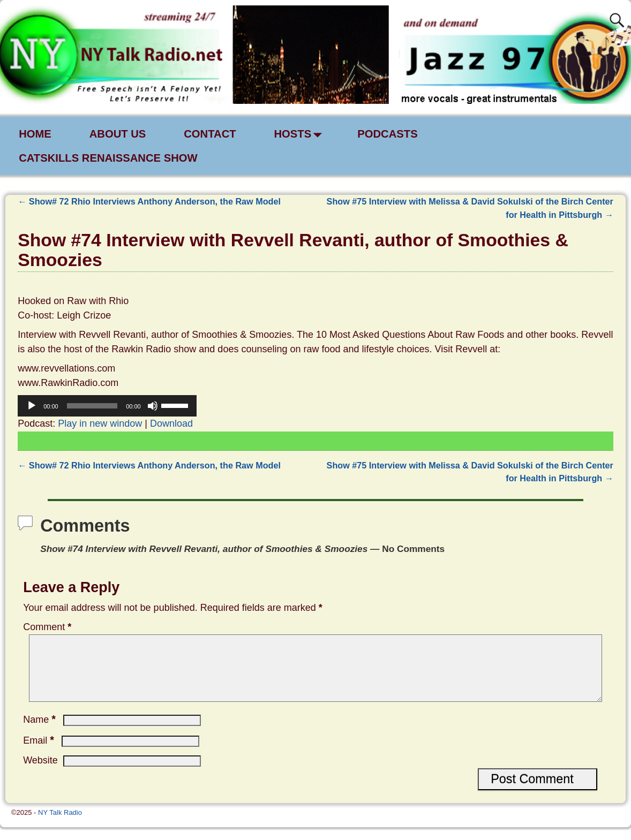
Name (40, 732)
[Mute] (153, 406)
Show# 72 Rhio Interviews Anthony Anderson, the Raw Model (149, 201)
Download (171, 423)
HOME (35, 134)
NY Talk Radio (60, 825)
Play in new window (100, 423)
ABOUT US (118, 134)
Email (40, 753)
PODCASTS (388, 134)
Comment (48, 627)
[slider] (92, 406)
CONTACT (210, 134)
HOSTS (301, 134)
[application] (107, 406)
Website (40, 773)
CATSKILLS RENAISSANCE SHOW (108, 158)
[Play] (32, 406)
